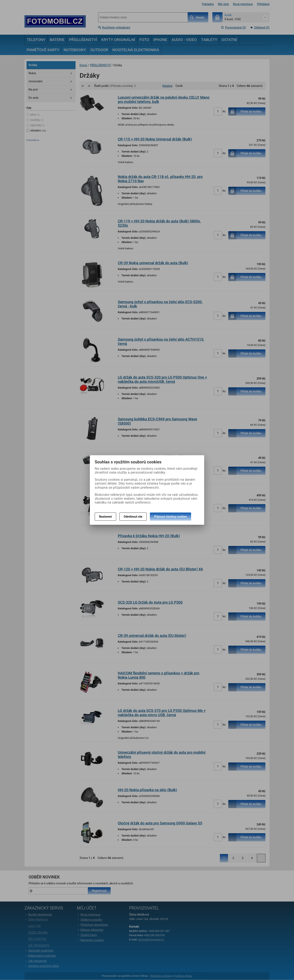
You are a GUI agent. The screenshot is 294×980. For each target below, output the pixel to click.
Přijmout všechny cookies (170, 517)
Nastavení (105, 517)
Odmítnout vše (133, 517)
